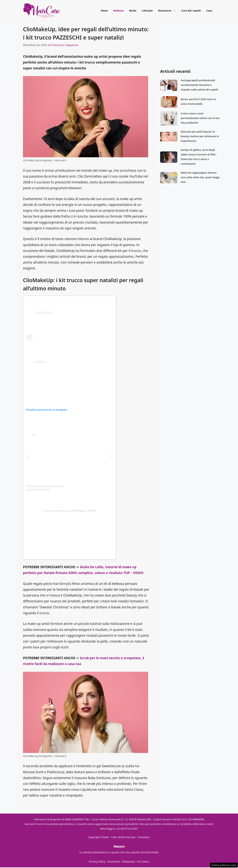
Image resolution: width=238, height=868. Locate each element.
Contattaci (144, 837)
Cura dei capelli (191, 10)
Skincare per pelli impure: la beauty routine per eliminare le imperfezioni (200, 136)
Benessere (168, 10)
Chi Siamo (143, 861)
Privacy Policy (97, 861)
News (104, 10)
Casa (209, 10)
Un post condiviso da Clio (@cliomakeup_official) (69, 511)
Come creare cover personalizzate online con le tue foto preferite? (200, 118)
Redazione (129, 861)
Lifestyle (147, 10)
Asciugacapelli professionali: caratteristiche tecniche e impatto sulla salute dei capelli (199, 85)
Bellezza (118, 10)
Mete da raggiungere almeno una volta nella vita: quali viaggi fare (200, 177)
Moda (133, 10)
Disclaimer (114, 861)
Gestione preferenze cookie (224, 865)
